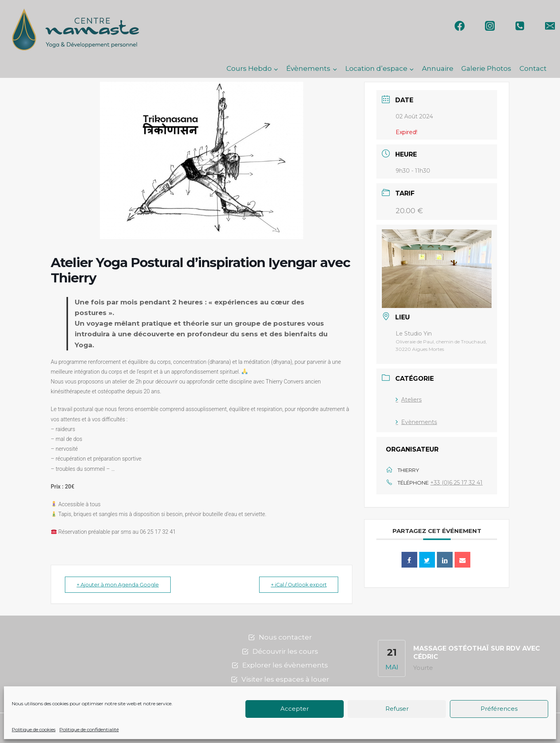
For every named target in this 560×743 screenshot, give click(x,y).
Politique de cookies (34, 729)
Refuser (397, 709)
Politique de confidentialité (89, 729)
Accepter (295, 709)
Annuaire (438, 68)
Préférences (499, 709)
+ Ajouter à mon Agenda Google (120, 584)
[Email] (550, 26)
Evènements (416, 422)
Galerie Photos (486, 68)
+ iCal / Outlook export (296, 584)
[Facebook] (460, 26)
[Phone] (520, 26)
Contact (533, 68)
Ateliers (409, 400)
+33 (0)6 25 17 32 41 (456, 483)
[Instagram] (490, 26)
